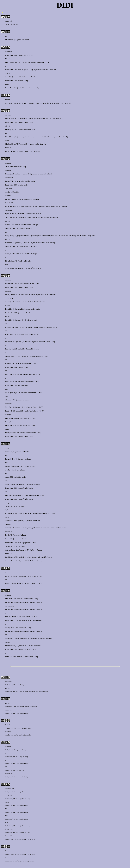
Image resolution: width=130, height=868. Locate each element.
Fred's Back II (10, 334)
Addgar (8, 356)
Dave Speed (9, 284)
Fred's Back (9, 382)
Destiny (8, 295)
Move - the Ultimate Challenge (16, 638)
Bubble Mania (10, 646)
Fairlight (26, 151)
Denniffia (8, 309)
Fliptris (8, 174)
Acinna (8, 302)
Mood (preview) (11, 393)
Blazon (26, 40)
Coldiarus (8, 452)
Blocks (8, 130)
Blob (7, 418)
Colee (7, 181)
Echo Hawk (9, 349)
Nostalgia (16, 25)
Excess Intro (9, 88)
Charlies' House (10, 144)
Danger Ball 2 (10, 459)
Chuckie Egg (10, 217)
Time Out (8, 407)
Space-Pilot (9, 214)
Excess (31, 88)
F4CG (33, 130)
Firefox (8, 363)
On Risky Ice (42, 144)
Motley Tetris (10, 628)
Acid (7, 77)
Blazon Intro (9, 40)
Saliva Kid (9, 657)
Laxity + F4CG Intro (12, 411)
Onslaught (57, 103)
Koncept (8, 495)
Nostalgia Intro (10, 228)
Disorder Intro (10, 261)
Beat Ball (8, 617)
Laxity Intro (9, 55)
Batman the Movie (11, 576)
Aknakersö (9, 400)
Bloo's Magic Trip (11, 62)
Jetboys (8, 225)
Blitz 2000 (9, 599)
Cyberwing (9, 103)
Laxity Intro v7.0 (11, 620)
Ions (7, 151)
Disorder (28, 261)
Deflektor (8, 243)
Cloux (7, 167)
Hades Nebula (10, 206)
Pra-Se (7, 535)
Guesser (8, 466)
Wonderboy (9, 268)
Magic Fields (10, 484)
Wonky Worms (10, 433)
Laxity (31, 55)
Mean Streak (9, 137)
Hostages (8, 199)
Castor (7, 539)
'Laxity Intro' (52, 70)
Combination (10, 557)
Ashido (8, 528)
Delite (7, 425)
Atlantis (22, 470)
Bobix (7, 374)
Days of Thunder (11, 583)
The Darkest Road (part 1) (14, 521)
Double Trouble (10, 119)
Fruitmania (9, 342)
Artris (7, 477)
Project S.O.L (10, 327)
